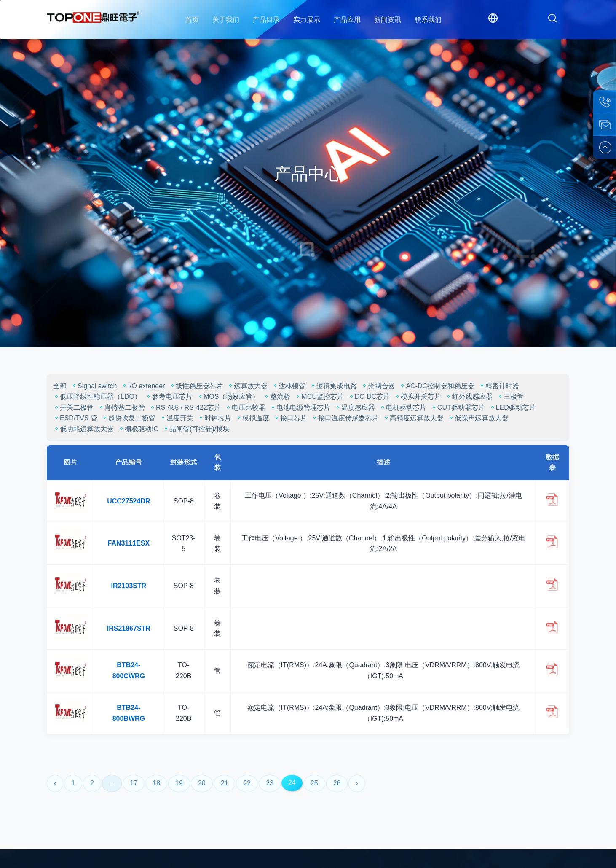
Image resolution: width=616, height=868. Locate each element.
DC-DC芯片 (369, 396)
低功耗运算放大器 (83, 429)
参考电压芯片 (169, 396)
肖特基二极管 (121, 407)
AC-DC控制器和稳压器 (437, 386)
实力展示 (307, 20)
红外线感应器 (469, 396)
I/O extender (143, 386)
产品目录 (266, 20)
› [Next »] (357, 783)
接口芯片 (290, 418)
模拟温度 (252, 418)
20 (202, 783)
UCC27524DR (129, 501)
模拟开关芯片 (418, 396)
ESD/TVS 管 (75, 418)
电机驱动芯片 (403, 407)
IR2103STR (129, 586)
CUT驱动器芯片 (458, 407)
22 (247, 783)
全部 (60, 386)
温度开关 (177, 418)
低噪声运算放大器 (478, 418)
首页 (192, 20)
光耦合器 (378, 386)
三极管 (510, 396)
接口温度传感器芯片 (345, 418)
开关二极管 (73, 407)
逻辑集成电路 (333, 386)
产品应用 (347, 20)
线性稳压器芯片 (196, 386)
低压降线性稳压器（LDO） (97, 396)
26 (337, 783)
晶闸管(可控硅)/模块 (196, 429)
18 (156, 783)
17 (134, 783)
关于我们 (226, 20)
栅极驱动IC (138, 429)
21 (225, 783)
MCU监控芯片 (319, 396)
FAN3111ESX (129, 543)
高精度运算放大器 (413, 418)
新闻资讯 (388, 20)
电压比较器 (245, 407)
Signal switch (94, 386)
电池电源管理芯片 (300, 407)
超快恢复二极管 (129, 418)
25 (314, 783)
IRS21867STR (129, 628)
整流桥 (277, 396)
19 (179, 783)
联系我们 (428, 20)
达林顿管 (289, 386)
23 (270, 783)
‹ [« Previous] (55, 783)
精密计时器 (499, 386)
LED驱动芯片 (513, 407)
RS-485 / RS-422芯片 (185, 407)
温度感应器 (355, 407)
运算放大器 (247, 386)
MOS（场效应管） (228, 396)
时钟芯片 (214, 418)
